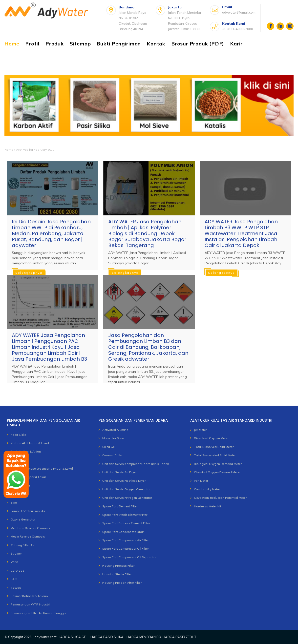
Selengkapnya (29, 273)
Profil (32, 44)
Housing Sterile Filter (117, 574)
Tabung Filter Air (22, 545)
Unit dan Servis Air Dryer (119, 472)
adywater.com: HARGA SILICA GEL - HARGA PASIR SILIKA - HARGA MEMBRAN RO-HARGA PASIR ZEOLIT (115, 637)
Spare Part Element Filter (120, 506)
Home (12, 44)
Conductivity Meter (207, 489)
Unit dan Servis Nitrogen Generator (127, 498)
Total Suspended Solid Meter (215, 455)
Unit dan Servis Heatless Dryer (124, 481)
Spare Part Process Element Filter (126, 523)
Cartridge (17, 571)
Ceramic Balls (112, 455)
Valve (15, 562)
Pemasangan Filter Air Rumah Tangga (38, 613)
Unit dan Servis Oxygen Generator (126, 489)
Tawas (16, 588)
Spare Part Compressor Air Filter (126, 540)
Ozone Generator (23, 519)
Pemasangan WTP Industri (30, 604)
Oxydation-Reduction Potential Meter (220, 498)
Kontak (156, 44)
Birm (14, 503)
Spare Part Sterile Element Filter (125, 515)
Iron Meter (201, 481)
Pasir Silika (19, 435)
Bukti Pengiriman (119, 44)
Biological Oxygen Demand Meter (218, 464)
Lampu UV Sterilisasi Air (28, 511)
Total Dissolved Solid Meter (214, 447)
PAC (14, 579)
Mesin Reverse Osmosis (28, 536)
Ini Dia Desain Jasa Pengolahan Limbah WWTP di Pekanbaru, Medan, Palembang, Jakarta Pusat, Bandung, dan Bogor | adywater (51, 233)
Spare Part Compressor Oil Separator (129, 557)
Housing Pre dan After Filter (122, 583)
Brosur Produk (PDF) (198, 44)
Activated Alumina (115, 430)
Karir (236, 44)
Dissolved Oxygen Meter (211, 438)
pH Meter (200, 430)
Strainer (16, 553)
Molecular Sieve (113, 438)
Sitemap (80, 44)
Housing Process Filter (118, 566)
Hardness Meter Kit (208, 506)
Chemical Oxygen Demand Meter (217, 472)
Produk (55, 44)
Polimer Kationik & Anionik (29, 596)
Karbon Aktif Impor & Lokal (30, 443)
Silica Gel (109, 447)
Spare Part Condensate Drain (123, 532)
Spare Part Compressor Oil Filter (126, 549)
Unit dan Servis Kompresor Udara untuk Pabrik (136, 464)
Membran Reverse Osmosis (30, 528)
